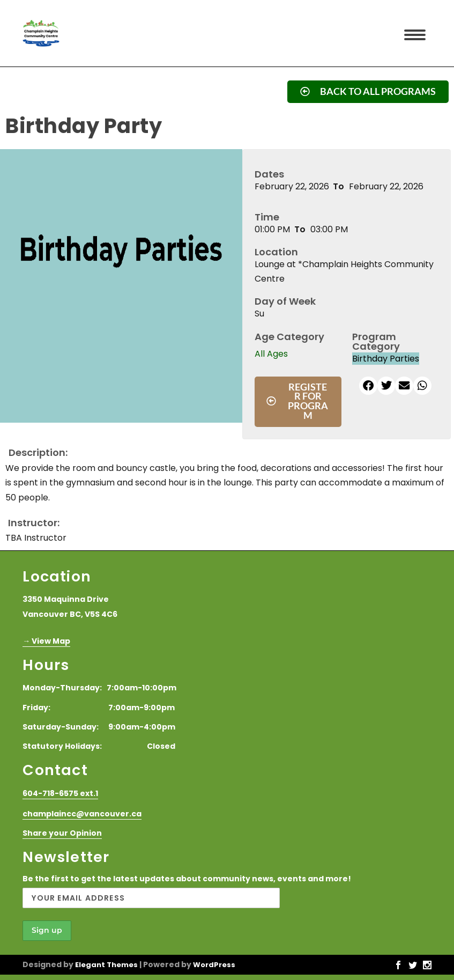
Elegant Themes (106, 965)
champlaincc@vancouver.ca (82, 814)
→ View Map (46, 641)
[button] (368, 386)
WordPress (214, 965)
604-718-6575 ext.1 (60, 793)
